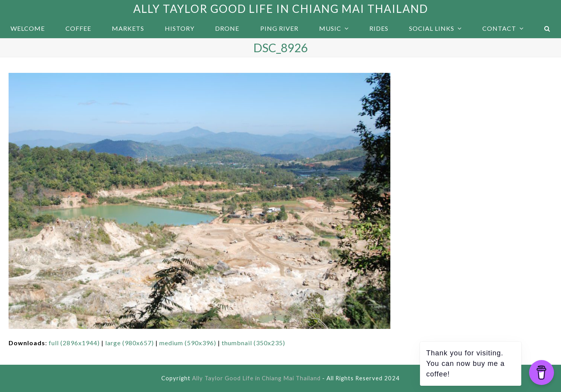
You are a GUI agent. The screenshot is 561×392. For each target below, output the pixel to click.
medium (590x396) (188, 343)
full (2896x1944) (74, 343)
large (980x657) (130, 343)
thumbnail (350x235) (253, 343)
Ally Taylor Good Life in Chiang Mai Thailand (281, 9)
